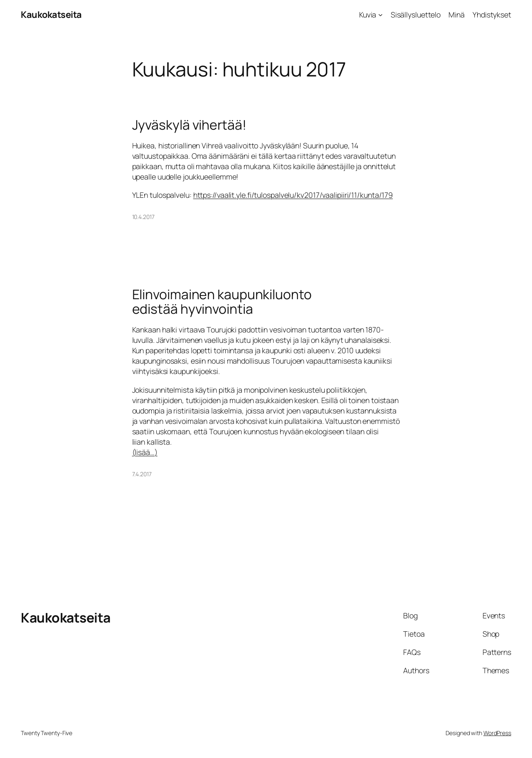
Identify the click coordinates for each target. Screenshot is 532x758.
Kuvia (368, 15)
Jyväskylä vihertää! (189, 125)
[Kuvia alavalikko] (381, 15)
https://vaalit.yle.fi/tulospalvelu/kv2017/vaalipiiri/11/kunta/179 (293, 195)
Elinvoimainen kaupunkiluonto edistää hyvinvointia (222, 302)
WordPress (497, 733)
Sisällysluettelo (416, 15)
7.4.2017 (142, 474)
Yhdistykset (492, 15)
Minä (457, 15)
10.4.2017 (143, 217)
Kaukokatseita (51, 15)
